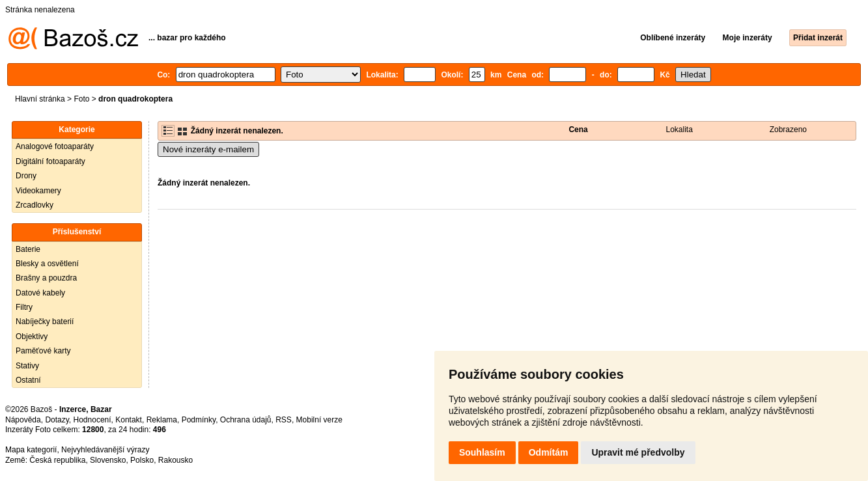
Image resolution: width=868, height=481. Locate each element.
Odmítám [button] (549, 452)
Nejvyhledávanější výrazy (105, 450)
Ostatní (28, 380)
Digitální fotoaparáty (50, 161)
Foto (81, 99)
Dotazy (57, 420)
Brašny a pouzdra (46, 278)
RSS (284, 420)
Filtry (24, 307)
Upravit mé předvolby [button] (638, 452)
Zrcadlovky (35, 205)
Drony (26, 176)
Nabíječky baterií (45, 322)
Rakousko (175, 460)
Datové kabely (40, 293)
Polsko (142, 460)
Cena (578, 130)
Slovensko (108, 460)
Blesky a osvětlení (47, 264)
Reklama (162, 420)
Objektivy (32, 337)
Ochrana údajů (246, 420)
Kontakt (129, 420)
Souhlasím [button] (482, 452)
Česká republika (57, 460)
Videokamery (38, 191)
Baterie (28, 249)
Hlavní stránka (40, 99)
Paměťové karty (43, 351)
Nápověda (23, 420)
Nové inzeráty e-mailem (208, 149)
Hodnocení (92, 420)
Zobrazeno (788, 130)
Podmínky (199, 420)
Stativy (27, 366)
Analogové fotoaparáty (55, 146)
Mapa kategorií (31, 450)
